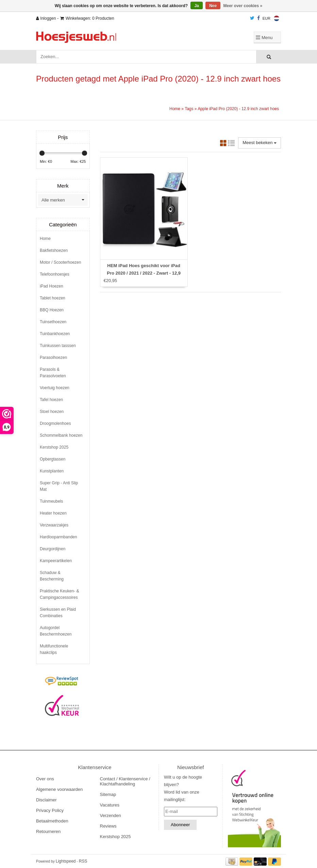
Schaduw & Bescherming (52, 576)
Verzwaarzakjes (54, 525)
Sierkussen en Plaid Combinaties (58, 613)
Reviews (108, 826)
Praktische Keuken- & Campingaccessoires (59, 594)
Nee (213, 6)
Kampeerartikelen (56, 561)
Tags (189, 109)
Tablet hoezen (53, 298)
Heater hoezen (53, 513)
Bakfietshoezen (54, 250)
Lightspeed (66, 861)
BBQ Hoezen (52, 310)
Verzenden (111, 815)
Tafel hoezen (51, 400)
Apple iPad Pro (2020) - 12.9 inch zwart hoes (238, 109)
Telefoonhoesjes (55, 274)
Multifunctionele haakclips (54, 649)
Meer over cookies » (243, 6)
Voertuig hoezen (55, 388)
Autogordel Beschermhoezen (56, 631)
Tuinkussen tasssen (58, 346)
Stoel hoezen (52, 412)
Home (175, 109)
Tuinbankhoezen (55, 334)
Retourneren (48, 831)
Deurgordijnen (53, 549)
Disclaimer (46, 800)
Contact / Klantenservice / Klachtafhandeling (125, 781)
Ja (196, 6)
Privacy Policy (50, 810)
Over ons (45, 779)
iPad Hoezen (52, 286)
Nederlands (277, 18)
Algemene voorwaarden (59, 789)
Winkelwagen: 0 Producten (87, 18)
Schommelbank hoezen (61, 435)
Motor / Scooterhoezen (60, 262)
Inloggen (46, 18)
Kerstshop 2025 (54, 447)
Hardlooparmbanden (58, 537)
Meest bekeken (260, 143)
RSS (83, 861)
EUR (266, 18)
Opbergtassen (53, 459)
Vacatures (110, 805)
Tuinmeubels (51, 501)
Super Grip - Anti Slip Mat (59, 486)
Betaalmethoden (52, 821)
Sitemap (108, 794)
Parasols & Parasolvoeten (53, 373)
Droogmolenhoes (55, 423)
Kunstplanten (52, 471)
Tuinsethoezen (53, 322)
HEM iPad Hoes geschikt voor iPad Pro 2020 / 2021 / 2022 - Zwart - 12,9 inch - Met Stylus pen (144, 273)
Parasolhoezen (53, 358)
